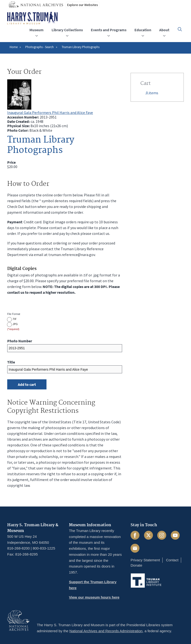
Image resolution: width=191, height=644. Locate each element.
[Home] (32, 18)
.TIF (14, 319)
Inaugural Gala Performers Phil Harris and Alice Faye (50, 113)
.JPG (15, 324)
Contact (172, 560)
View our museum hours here (94, 597)
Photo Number (20, 341)
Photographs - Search (40, 47)
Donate (136, 565)
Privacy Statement (145, 560)
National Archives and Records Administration (106, 631)
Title (11, 362)
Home (14, 47)
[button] (180, 29)
